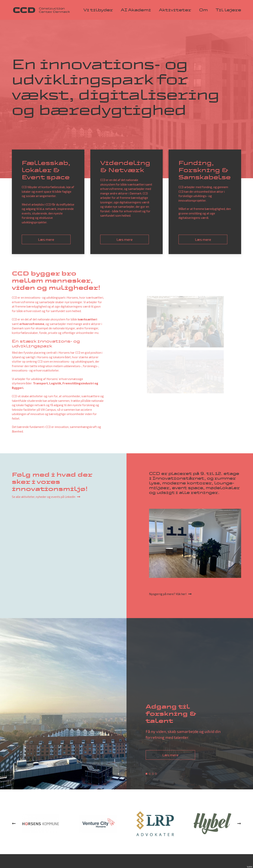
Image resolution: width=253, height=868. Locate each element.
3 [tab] (153, 774)
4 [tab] (156, 774)
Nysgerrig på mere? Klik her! (168, 594)
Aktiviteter (175, 10)
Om (203, 10)
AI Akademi (136, 10)
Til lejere (228, 10)
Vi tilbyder (98, 10)
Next (239, 841)
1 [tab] (146, 774)
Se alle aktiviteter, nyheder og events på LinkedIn (44, 497)
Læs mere (170, 755)
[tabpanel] (126, 704)
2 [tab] (150, 774)
